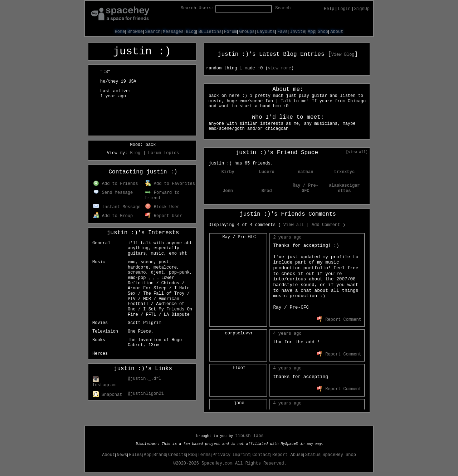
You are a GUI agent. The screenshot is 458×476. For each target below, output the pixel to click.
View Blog (343, 55)
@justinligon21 (146, 394)
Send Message (113, 193)
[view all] (357, 152)
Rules (136, 455)
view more (280, 68)
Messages (173, 32)
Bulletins (210, 32)
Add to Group (113, 216)
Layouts (266, 32)
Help (329, 9)
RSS (192, 455)
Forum (230, 32)
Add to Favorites (170, 184)
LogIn (344, 9)
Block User (162, 207)
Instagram (104, 383)
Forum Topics (164, 153)
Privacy (221, 455)
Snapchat (107, 395)
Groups (247, 32)
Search (283, 8)
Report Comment (339, 320)
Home (120, 32)
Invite (298, 32)
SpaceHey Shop (339, 455)
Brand (160, 455)
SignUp (362, 9)
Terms (204, 455)
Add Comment (326, 225)
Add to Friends (115, 184)
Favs (282, 32)
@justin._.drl (145, 379)
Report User (164, 216)
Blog (191, 32)
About (337, 32)
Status (313, 455)
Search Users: (198, 8)
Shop (323, 32)
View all (294, 225)
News (122, 455)
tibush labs (249, 436)
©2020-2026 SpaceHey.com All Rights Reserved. (230, 463)
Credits (177, 455)
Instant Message (117, 207)
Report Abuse (288, 455)
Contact (261, 455)
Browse (135, 32)
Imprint (242, 455)
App (312, 32)
